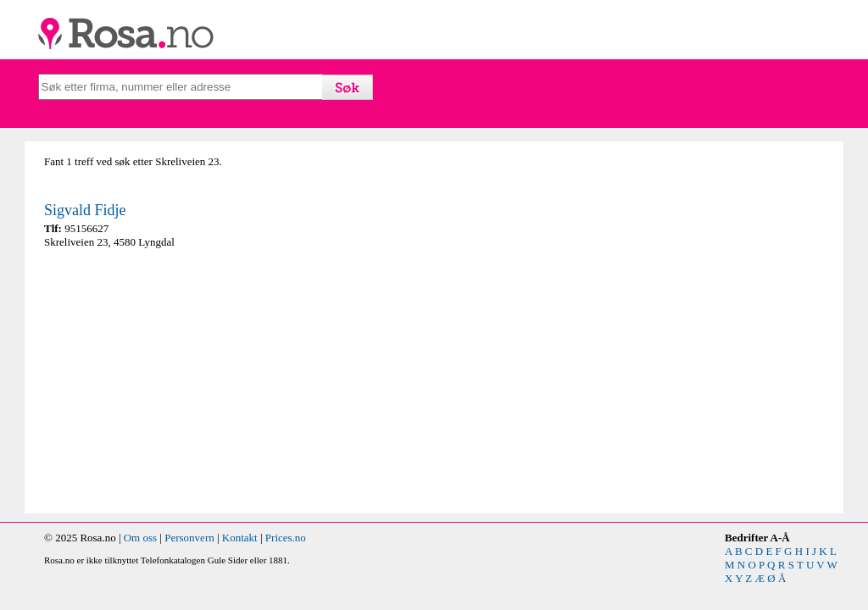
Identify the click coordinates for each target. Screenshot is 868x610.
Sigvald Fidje (85, 210)
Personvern (189, 538)
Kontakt (240, 538)
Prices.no (286, 538)
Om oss (140, 538)
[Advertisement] (235, 381)
